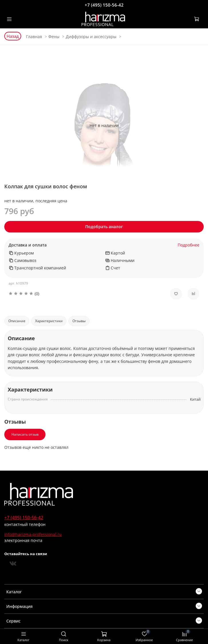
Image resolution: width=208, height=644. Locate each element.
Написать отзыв (25, 434)
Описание (17, 321)
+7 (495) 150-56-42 (104, 5)
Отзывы (79, 321)
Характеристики (49, 321)
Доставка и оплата (28, 245)
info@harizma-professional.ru (33, 534)
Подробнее (189, 245)
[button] (85, 294)
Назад (13, 36)
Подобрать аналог (104, 227)
